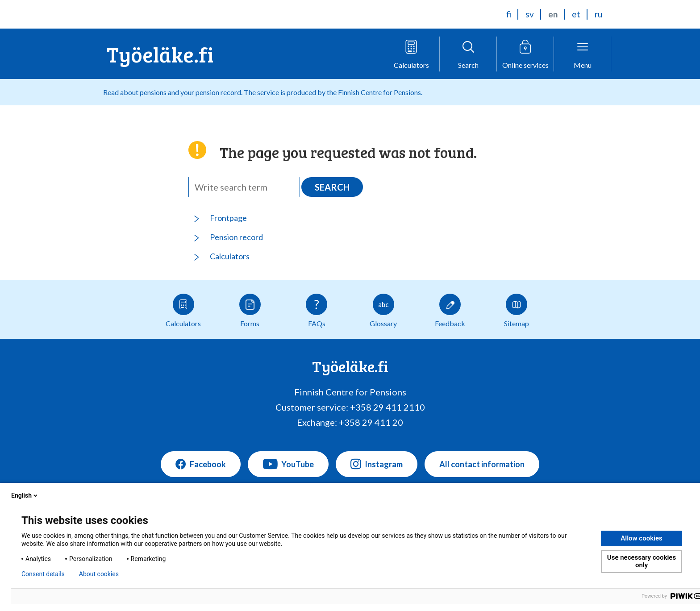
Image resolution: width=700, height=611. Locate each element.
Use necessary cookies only (642, 561)
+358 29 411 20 (371, 422)
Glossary (383, 311)
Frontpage (228, 218)
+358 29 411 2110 (387, 407)
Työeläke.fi (160, 54)
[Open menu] (583, 54)
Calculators (230, 256)
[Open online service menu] (525, 54)
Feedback (450, 311)
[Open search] (468, 54)
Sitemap (517, 311)
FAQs (317, 311)
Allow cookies (642, 538)
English (25, 495)
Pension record (236, 237)
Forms (250, 311)
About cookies (99, 574)
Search (332, 187)
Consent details (43, 574)
